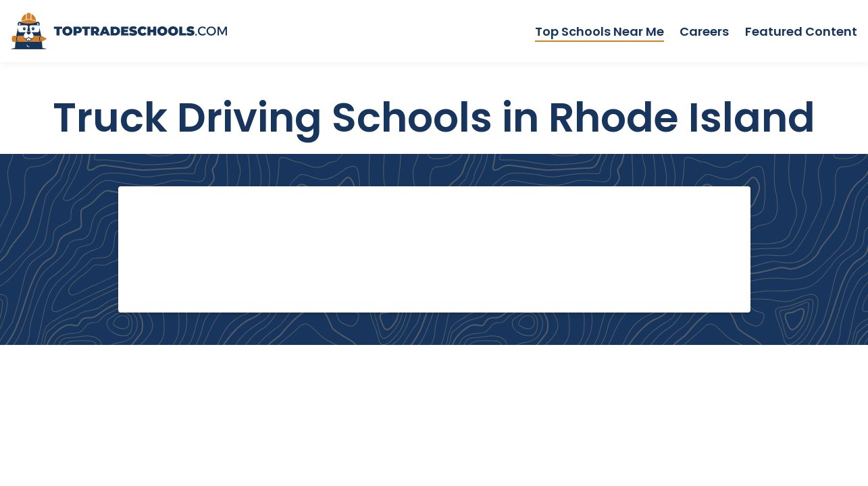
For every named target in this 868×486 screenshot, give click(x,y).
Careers (704, 31)
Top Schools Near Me (599, 31)
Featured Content (801, 31)
